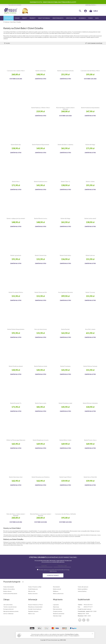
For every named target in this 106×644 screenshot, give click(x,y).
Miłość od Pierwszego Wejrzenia (16, 440)
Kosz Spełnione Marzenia (65, 292)
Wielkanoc (56, 591)
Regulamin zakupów (33, 611)
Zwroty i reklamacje (8, 614)
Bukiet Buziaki (65, 329)
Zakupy (6, 599)
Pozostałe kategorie (14, 582)
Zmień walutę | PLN (91, 5)
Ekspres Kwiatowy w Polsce (35, 605)
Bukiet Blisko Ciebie (65, 440)
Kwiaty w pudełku (44, 18)
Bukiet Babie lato (16, 144)
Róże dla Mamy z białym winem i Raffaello (65, 108)
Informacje (33, 599)
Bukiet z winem (90, 181)
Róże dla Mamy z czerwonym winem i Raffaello (41, 515)
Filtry (7, 43)
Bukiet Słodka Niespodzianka (16, 329)
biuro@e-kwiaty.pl (87, 609)
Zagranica (82, 18)
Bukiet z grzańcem (16, 255)
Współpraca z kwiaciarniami (35, 607)
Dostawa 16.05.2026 (16, 79)
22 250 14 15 (12, 5)
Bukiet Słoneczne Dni (41, 292)
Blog (97, 18)
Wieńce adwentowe (58, 594)
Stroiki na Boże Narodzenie (10, 594)
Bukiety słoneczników (9, 589)
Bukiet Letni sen (90, 255)
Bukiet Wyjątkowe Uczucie (41, 440)
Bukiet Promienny (65, 366)
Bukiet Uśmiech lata (41, 255)
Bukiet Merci (16, 181)
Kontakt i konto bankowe (35, 609)
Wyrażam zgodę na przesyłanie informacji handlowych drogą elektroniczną (54, 570)
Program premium (58, 611)
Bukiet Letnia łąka (41, 71)
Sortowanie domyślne (94, 43)
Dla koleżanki (56, 587)
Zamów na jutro (41, 79)
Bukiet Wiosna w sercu (41, 218)
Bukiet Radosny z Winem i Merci (41, 108)
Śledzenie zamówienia (59, 614)
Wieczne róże (32, 591)
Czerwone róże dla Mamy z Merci (90, 71)
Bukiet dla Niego (90, 144)
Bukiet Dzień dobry (65, 255)
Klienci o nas (31, 614)
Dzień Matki (9, 18)
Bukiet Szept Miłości (65, 477)
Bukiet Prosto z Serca (90, 440)
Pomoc (91, 18)
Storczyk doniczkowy (41, 329)
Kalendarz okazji (57, 616)
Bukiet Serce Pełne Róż (90, 477)
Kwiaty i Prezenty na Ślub (35, 587)
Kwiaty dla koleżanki (9, 587)
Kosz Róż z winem (90, 329)
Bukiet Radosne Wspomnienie (41, 144)
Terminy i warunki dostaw (10, 607)
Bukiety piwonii (57, 589)
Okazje (17, 18)
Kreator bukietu (58, 18)
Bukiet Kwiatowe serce (41, 181)
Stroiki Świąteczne (33, 589)
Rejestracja (56, 607)
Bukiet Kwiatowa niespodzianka (90, 108)
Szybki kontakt (84, 599)
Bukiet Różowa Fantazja (90, 366)
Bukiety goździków (83, 589)
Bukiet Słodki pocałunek (16, 366)
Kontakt (19, 5)
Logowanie (56, 605)
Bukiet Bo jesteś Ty (16, 403)
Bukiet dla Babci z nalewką (65, 144)
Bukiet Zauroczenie (41, 403)
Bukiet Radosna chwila (41, 366)
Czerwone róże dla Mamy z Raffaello (65, 514)
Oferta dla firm (71, 18)
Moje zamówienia (57, 609)
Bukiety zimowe (7, 591)
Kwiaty (25, 18)
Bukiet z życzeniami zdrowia (65, 71)
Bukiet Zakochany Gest (16, 477)
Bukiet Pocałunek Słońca (16, 292)
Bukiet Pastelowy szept (65, 403)
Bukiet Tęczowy (90, 292)
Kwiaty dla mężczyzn (83, 587)
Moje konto (58, 599)
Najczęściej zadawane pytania (11, 611)
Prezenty (33, 18)
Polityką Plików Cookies (72, 634)
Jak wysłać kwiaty (8, 605)
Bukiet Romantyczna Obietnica (41, 477)
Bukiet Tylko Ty (65, 181)
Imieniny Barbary (82, 591)
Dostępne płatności (8, 609)
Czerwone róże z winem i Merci (16, 71)
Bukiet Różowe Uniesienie (90, 403)
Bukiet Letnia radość (90, 218)
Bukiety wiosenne (33, 594)
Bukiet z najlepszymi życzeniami (16, 218)
